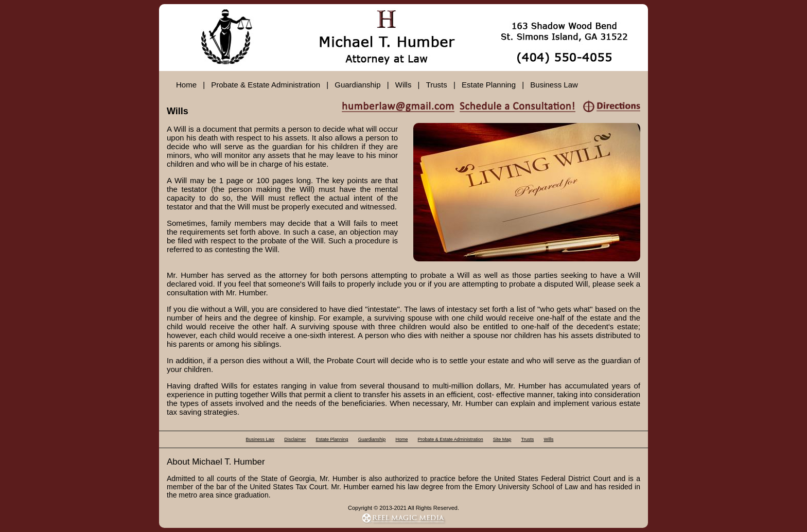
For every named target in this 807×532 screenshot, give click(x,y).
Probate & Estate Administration (266, 85)
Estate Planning (489, 85)
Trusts (437, 85)
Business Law (554, 85)
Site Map (502, 439)
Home (186, 85)
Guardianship (357, 85)
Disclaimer (295, 439)
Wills (403, 85)
